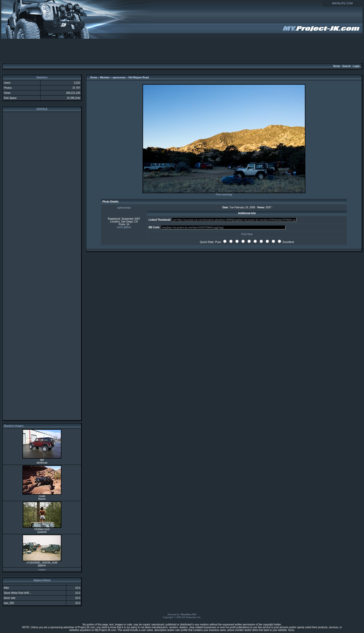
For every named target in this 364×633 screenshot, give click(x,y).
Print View (247, 234)
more (42, 570)
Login (356, 66)
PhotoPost (186, 614)
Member (105, 77)
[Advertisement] (182, 50)
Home (337, 66)
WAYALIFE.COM (342, 3)
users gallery (124, 227)
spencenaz (119, 77)
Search (346, 66)
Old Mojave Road (138, 77)
